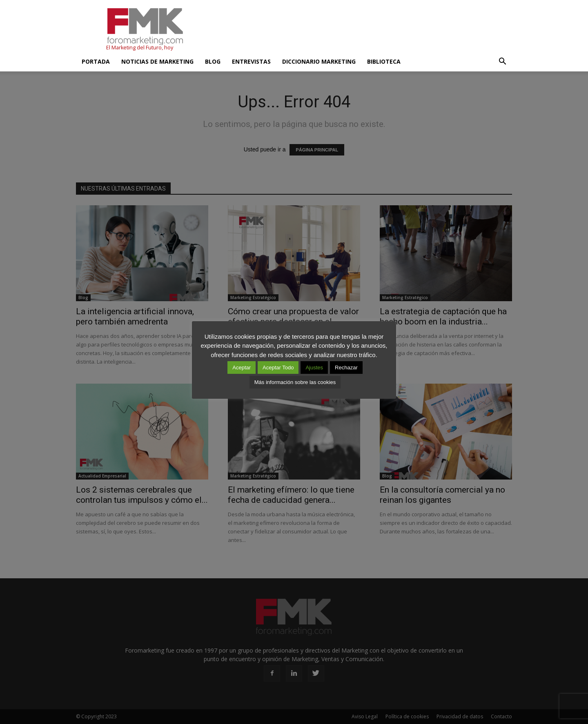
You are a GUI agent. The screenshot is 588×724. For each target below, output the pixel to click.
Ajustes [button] (314, 368)
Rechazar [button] (346, 368)
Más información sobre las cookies (295, 382)
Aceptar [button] (242, 368)
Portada (96, 61)
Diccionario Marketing (319, 61)
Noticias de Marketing (157, 61)
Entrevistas (251, 61)
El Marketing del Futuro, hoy (140, 48)
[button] (502, 62)
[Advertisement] (363, 30)
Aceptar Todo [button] (278, 368)
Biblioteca (384, 61)
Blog (213, 61)
